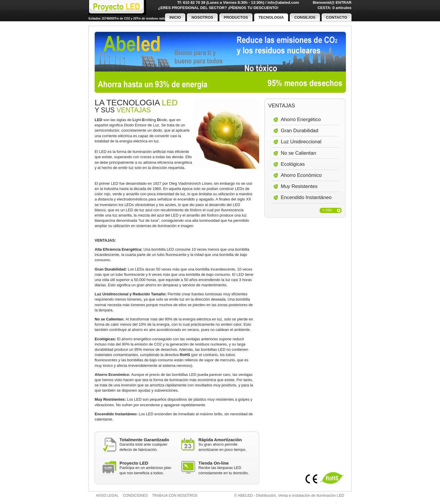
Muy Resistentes (299, 186)
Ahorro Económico (301, 175)
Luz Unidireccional (301, 142)
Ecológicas (293, 164)
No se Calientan (298, 153)
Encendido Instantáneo (306, 197)
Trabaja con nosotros (175, 496)
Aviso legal (107, 496)
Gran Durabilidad (300, 131)
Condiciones (135, 496)
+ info (327, 210)
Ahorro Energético (301, 120)
